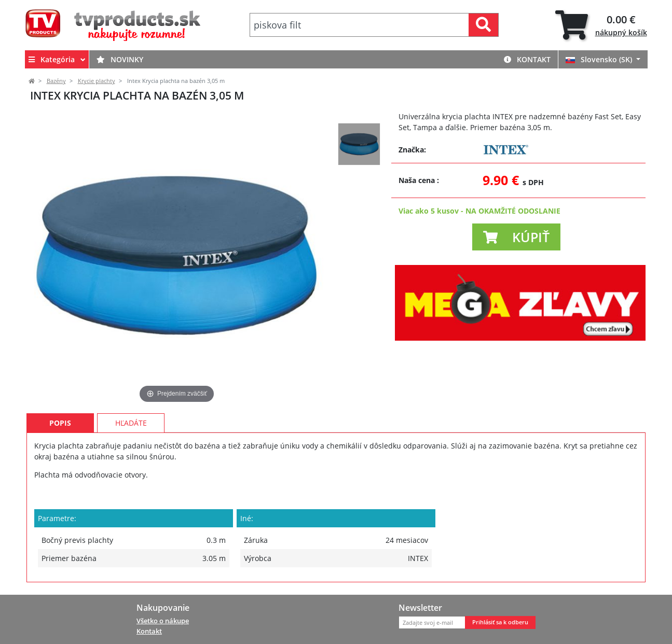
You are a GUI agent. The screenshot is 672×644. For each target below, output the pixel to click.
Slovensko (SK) (600, 59)
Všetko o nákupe (163, 621)
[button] (516, 237)
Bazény (56, 81)
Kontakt (527, 59)
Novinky (120, 59)
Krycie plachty (97, 81)
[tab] (601, 25)
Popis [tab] (60, 423)
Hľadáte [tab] (131, 423)
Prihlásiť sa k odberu (500, 622)
